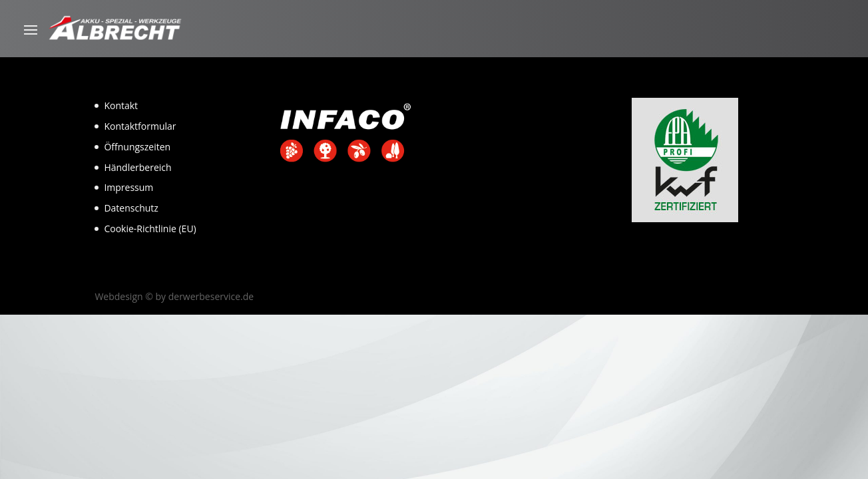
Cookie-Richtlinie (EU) (150, 229)
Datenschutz (131, 208)
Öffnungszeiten (137, 147)
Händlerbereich (137, 167)
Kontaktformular (140, 126)
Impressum (128, 187)
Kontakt (121, 105)
